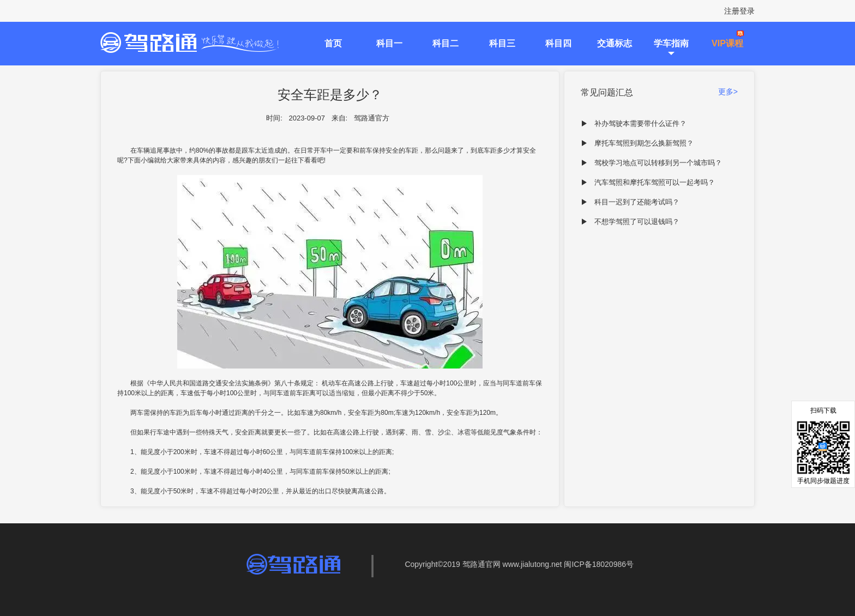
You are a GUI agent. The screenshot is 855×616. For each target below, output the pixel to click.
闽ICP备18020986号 (599, 564)
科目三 (502, 43)
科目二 (445, 43)
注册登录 (739, 11)
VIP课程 (727, 43)
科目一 (389, 43)
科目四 (558, 43)
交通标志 (615, 43)
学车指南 (671, 43)
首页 (333, 43)
